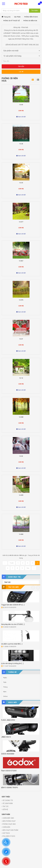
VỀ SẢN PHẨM (7, 803)
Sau (28, 568)
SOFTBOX (6, 833)
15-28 (21, 144)
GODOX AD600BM (8, 754)
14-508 (21, 417)
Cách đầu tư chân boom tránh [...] (15, 605)
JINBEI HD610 (6, 737)
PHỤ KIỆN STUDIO (8, 836)
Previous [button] (33, 588)
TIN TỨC (7, 582)
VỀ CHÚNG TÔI (7, 800)
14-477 (21, 222)
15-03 (21, 456)
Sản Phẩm (17, 17)
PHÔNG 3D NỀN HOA (30, 21)
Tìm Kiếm (35, 11)
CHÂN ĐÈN (6, 827)
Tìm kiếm (21, 66)
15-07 (21, 339)
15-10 (21, 378)
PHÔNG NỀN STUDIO (31, 17)
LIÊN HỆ (5, 809)
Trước (12, 563)
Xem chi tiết (21, 117)
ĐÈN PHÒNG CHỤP (9, 821)
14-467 (21, 261)
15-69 (21, 105)
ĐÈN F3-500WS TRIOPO (10, 788)
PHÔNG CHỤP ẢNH (9, 824)
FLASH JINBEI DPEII (8, 720)
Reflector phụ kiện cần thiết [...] (14, 624)
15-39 (21, 183)
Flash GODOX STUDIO (9, 771)
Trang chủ (7, 17)
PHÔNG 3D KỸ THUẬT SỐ (12, 21)
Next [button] (38, 588)
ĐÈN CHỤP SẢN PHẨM (10, 830)
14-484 (21, 534)
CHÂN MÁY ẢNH (8, 818)
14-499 (21, 495)
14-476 (21, 300)
